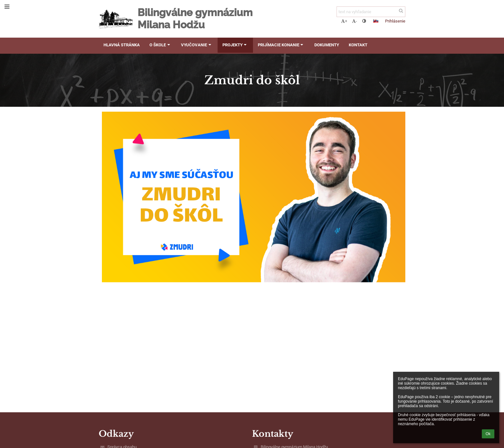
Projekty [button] (235, 45)
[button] (376, 21)
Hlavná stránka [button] (122, 45)
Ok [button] (488, 434)
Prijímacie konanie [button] (281, 45)
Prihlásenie (395, 21)
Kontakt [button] (358, 45)
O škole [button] (160, 45)
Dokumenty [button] (327, 45)
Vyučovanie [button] (197, 45)
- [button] (355, 21)
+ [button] (344, 21)
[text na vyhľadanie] (371, 12)
